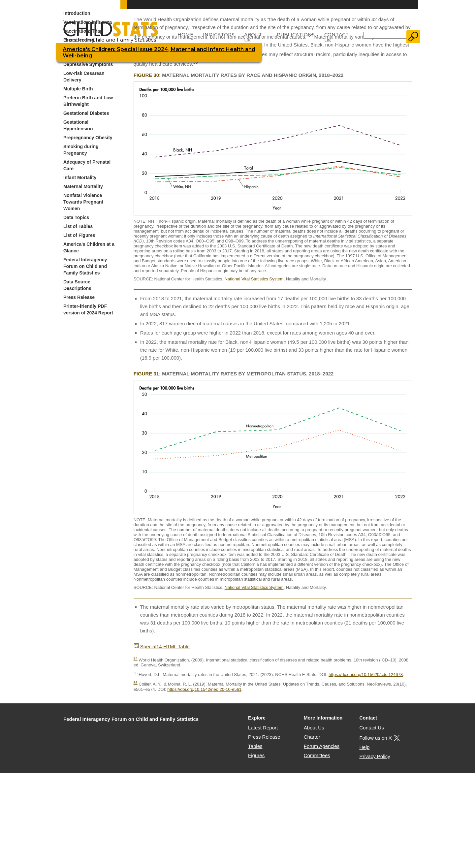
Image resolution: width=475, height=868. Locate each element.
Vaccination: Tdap (83, 31)
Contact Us (336, 38)
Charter (312, 737)
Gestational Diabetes (86, 113)
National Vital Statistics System (254, 279)
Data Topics (76, 217)
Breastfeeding (79, 40)
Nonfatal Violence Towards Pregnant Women (83, 202)
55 (136, 673)
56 (196, 62)
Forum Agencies (322, 746)
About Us (253, 38)
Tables (255, 746)
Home (185, 35)
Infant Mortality (80, 177)
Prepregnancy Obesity (88, 138)
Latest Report (263, 728)
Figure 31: (147, 374)
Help (364, 747)
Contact (368, 718)
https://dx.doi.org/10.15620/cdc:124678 (366, 675)
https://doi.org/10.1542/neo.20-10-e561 (204, 689)
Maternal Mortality (83, 186)
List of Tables (78, 226)
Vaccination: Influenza (88, 22)
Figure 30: (147, 75)
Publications (296, 35)
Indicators (219, 35)
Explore (257, 718)
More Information (323, 718)
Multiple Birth (78, 89)
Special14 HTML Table (165, 646)
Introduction (77, 13)
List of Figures (79, 235)
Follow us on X (379, 738)
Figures (256, 755)
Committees (317, 755)
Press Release (79, 297)
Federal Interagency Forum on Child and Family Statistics (85, 266)
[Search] (385, 35)
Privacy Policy (375, 756)
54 (136, 659)
